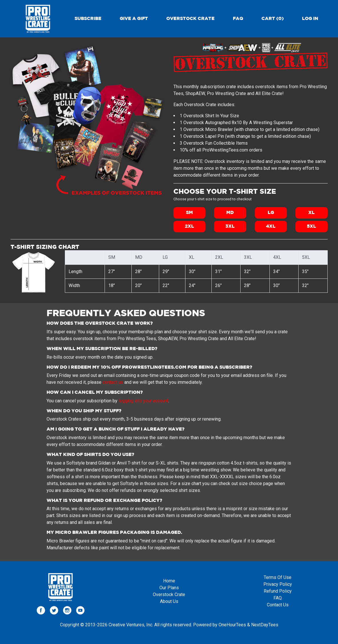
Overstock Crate (190, 19)
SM (189, 213)
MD (230, 213)
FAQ (238, 19)
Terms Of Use (278, 577)
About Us (169, 601)
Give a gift (134, 19)
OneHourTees (232, 625)
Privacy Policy (278, 584)
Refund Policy (278, 591)
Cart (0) (273, 19)
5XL (311, 226)
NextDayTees (265, 625)
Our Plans (169, 588)
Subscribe (88, 19)
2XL (189, 226)
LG (271, 213)
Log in (310, 19)
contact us (113, 382)
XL (311, 213)
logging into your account (143, 401)
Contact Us (278, 605)
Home (169, 581)
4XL (271, 226)
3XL (230, 226)
